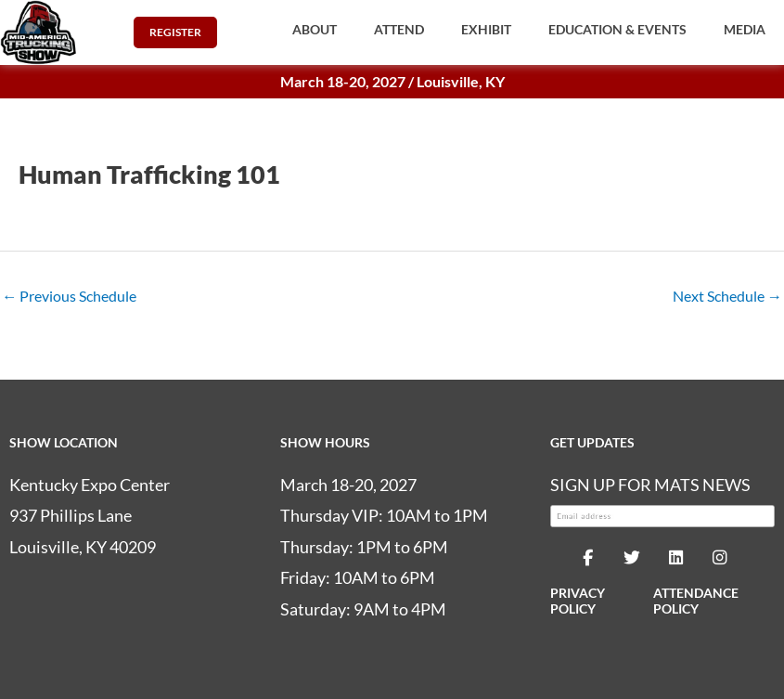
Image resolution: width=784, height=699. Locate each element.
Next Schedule (727, 296)
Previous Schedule (69, 296)
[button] (315, 30)
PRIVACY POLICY (578, 601)
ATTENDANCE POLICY (696, 601)
